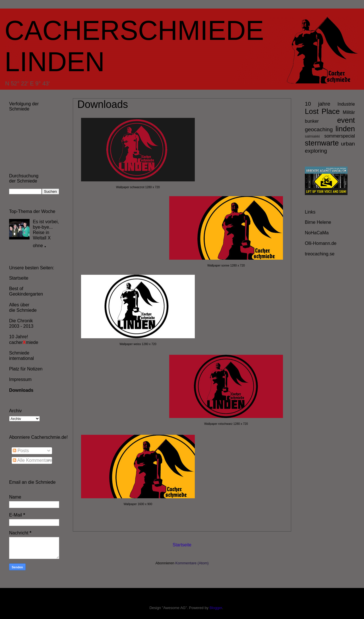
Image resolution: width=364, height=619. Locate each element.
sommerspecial (340, 136)
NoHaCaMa (317, 233)
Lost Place (322, 111)
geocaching (319, 129)
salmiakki (312, 136)
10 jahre (318, 104)
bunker (312, 121)
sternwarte (322, 143)
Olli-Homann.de (321, 243)
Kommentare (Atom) (192, 563)
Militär (349, 112)
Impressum (20, 379)
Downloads (21, 390)
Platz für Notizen (26, 369)
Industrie (346, 104)
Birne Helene (318, 222)
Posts (21, 451)
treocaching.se (320, 254)
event (346, 120)
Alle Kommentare (32, 460)
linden (345, 129)
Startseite (182, 545)
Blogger (216, 608)
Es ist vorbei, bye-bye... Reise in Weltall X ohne (46, 234)
